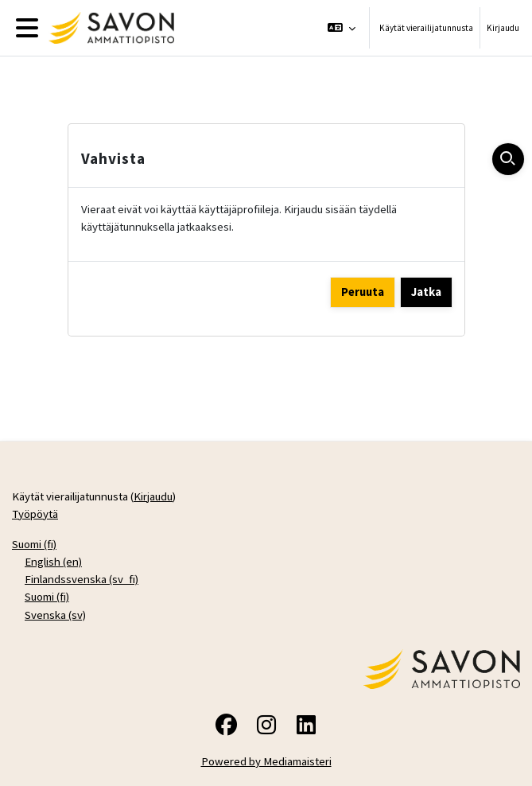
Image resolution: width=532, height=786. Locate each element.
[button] (342, 28)
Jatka (426, 292)
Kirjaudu (503, 28)
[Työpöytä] (108, 28)
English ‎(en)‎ (53, 561)
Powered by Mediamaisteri (266, 761)
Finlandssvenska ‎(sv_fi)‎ (82, 579)
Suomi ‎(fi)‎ (34, 544)
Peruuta (363, 292)
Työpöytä (35, 514)
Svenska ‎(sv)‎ (55, 615)
